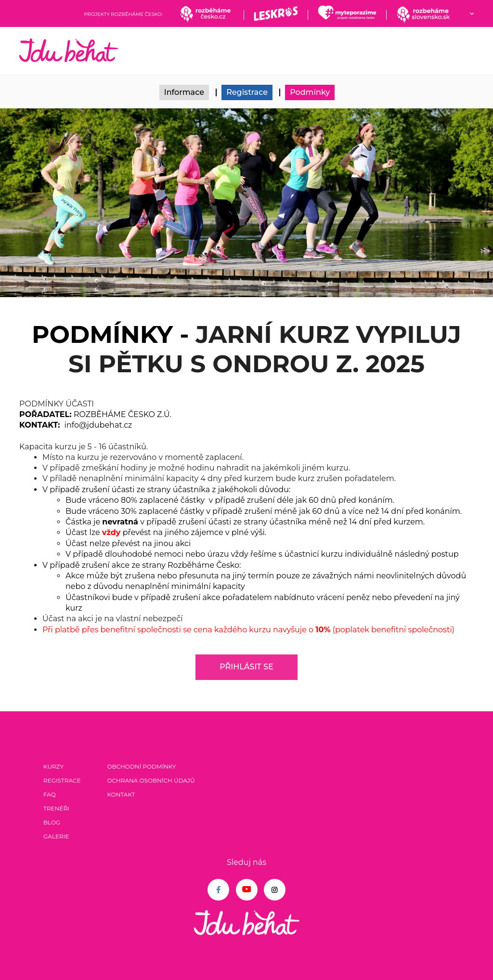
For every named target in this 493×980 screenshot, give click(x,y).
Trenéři (56, 808)
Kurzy (53, 766)
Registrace (247, 92)
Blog (52, 822)
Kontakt (121, 794)
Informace (184, 92)
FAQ (50, 794)
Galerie (56, 836)
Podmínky (310, 92)
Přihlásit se (246, 667)
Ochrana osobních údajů (151, 780)
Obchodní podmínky (141, 766)
